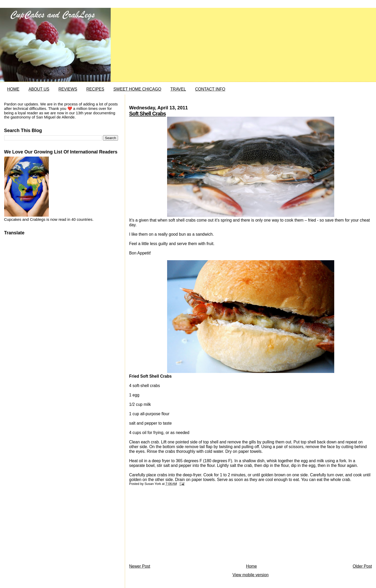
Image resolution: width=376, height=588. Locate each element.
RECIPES (95, 89)
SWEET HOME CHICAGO (137, 89)
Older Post (362, 566)
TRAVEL (178, 89)
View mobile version (250, 575)
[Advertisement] (168, 526)
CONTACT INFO (210, 89)
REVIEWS (68, 89)
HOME (13, 89)
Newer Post (140, 566)
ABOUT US (39, 89)
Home (251, 566)
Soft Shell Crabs (148, 114)
